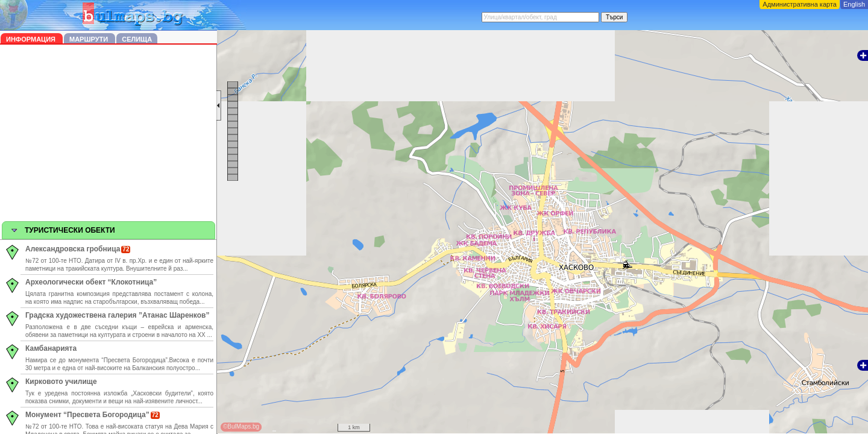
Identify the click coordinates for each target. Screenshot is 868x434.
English (854, 4)
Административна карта (800, 4)
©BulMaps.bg (241, 426)
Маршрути (90, 39)
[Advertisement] (108, 135)
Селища (137, 39)
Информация (32, 39)
